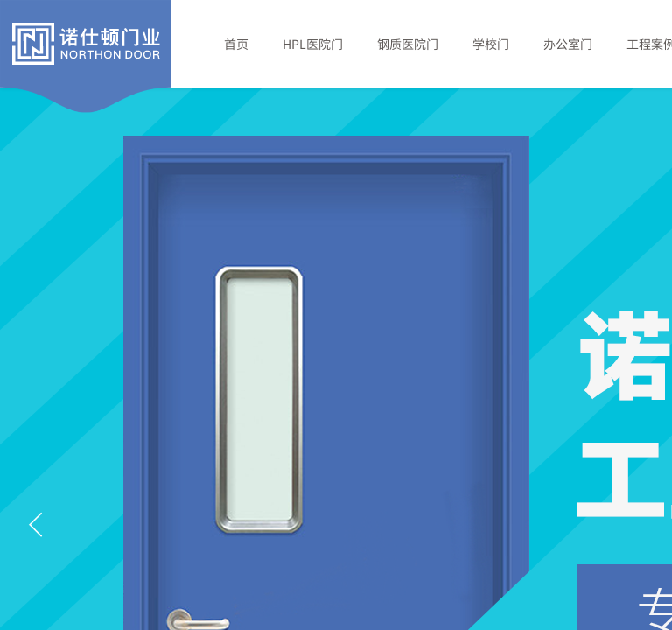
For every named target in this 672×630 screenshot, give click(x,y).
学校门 (491, 44)
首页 (236, 44)
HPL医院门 (313, 44)
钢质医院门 (408, 44)
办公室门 (568, 44)
